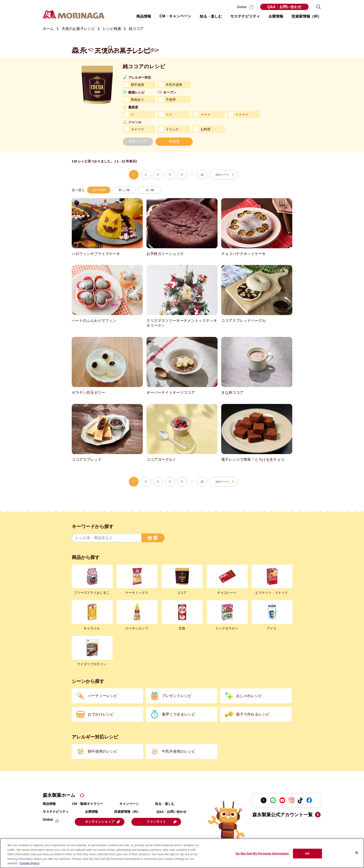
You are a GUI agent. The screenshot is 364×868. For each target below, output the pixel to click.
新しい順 (124, 190)
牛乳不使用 (174, 85)
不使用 (171, 100)
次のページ (222, 175)
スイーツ (137, 129)
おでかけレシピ (101, 714)
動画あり (137, 100)
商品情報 (49, 804)
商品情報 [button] (144, 16)
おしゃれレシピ (249, 696)
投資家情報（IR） (127, 812)
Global (245, 7)
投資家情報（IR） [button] (306, 16)
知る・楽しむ (165, 804)
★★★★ (242, 114)
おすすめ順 (99, 190)
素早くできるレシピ (179, 714)
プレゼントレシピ (177, 696)
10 (202, 175)
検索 (153, 538)
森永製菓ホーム (59, 795)
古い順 (150, 190)
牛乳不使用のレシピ (179, 751)
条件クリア (138, 141)
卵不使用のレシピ (103, 751)
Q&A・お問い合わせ (284, 7)
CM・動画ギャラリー (88, 804)
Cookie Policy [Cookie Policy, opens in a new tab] (30, 863)
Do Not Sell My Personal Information (262, 853)
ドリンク (172, 129)
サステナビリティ (56, 812)
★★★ (205, 114)
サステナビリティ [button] (245, 16)
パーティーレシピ (103, 696)
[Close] (357, 853)
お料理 (205, 129)
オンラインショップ (104, 822)
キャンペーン (129, 804)
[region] (182, 853)
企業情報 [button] (276, 16)
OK (307, 853)
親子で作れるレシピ (253, 714)
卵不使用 (137, 85)
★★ (169, 114)
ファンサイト (164, 822)
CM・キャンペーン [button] (175, 16)
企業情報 (91, 812)
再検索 (174, 141)
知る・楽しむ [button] (211, 16)
